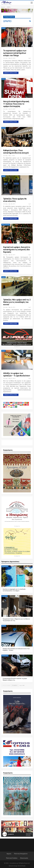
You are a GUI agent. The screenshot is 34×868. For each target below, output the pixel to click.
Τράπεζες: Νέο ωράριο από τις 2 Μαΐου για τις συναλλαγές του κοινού (17, 302)
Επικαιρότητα (5, 564)
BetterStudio (22, 864)
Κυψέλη (4, 624)
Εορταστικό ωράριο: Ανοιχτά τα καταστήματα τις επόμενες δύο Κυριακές (17, 250)
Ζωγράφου (4, 594)
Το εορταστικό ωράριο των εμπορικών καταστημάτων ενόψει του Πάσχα (15, 53)
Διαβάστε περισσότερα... (11, 73)
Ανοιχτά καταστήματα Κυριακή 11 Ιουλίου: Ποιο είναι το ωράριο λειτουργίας (16, 104)
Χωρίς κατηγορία (6, 225)
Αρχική (3, 28)
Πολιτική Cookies (12, 856)
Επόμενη (15, 684)
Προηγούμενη (6, 684)
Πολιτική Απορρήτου (21, 852)
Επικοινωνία (24, 856)
